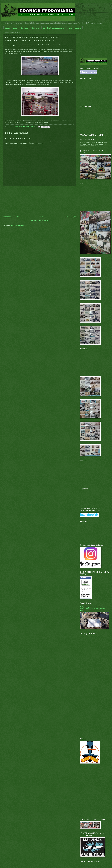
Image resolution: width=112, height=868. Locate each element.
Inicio (42, 217)
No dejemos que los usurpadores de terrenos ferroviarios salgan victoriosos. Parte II (93, 609)
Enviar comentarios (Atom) (18, 225)
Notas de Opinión (74, 28)
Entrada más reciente (11, 217)
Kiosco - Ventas (11, 28)
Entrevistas (36, 28)
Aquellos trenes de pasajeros (54, 28)
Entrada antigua (70, 217)
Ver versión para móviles (40, 220)
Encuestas (24, 28)
